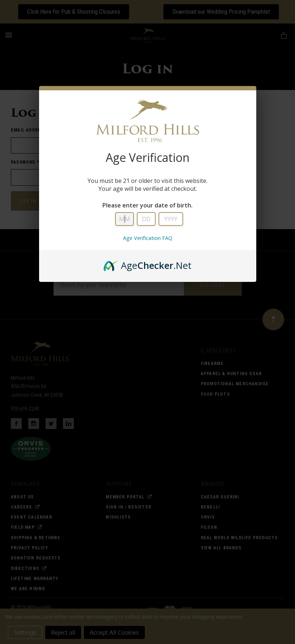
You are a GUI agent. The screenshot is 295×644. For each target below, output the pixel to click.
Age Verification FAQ (148, 238)
